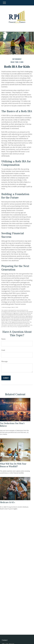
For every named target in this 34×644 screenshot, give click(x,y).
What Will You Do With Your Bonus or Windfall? (13, 465)
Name (3, 339)
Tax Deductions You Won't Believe (12, 425)
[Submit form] (6, 378)
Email (3, 350)
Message (4, 361)
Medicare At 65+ (8, 502)
